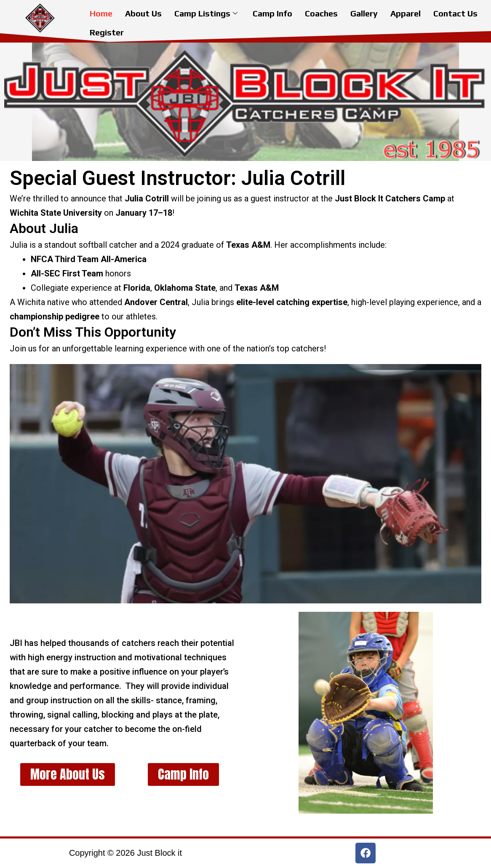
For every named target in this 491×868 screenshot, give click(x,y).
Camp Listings (206, 12)
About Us (143, 12)
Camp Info (272, 12)
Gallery (364, 12)
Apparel (406, 12)
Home (101, 12)
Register (107, 29)
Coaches (321, 12)
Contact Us (455, 12)
